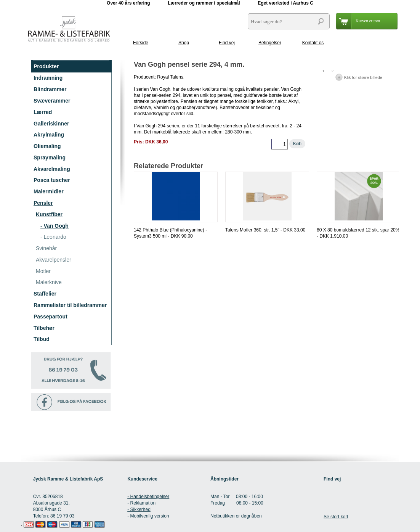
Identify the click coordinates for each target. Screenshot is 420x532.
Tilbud (42, 339)
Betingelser (270, 43)
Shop (184, 43)
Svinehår (46, 248)
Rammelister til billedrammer (70, 305)
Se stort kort (336, 517)
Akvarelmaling (52, 169)
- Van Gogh (55, 226)
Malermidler (49, 191)
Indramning (48, 78)
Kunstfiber (49, 214)
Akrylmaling (49, 135)
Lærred (43, 112)
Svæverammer (52, 101)
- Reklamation (141, 503)
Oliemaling (47, 146)
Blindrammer (50, 89)
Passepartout (50, 317)
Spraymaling (50, 158)
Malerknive (49, 282)
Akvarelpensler (54, 260)
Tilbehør (44, 328)
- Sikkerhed (139, 509)
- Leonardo (53, 237)
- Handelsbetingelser (148, 497)
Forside (141, 43)
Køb (297, 144)
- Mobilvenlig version (148, 516)
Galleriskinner (51, 124)
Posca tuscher (52, 180)
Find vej (227, 43)
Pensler (43, 203)
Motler (43, 271)
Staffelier (45, 294)
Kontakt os (313, 43)
